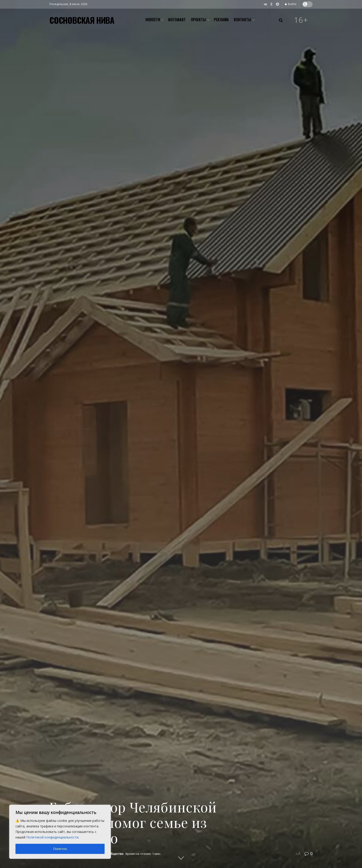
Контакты (243, 20)
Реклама (221, 20)
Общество (116, 854)
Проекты (198, 20)
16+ (301, 20)
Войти (291, 4)
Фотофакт (177, 20)
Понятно (60, 849)
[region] (60, 832)
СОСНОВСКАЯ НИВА (82, 20)
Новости (153, 20)
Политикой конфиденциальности (52, 837)
